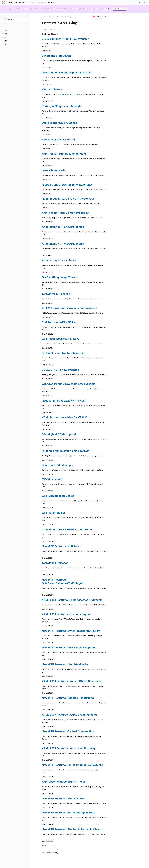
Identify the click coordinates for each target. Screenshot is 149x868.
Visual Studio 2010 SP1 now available (65, 39)
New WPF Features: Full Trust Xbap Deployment (72, 765)
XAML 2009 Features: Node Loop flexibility (69, 748)
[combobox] (15, 19)
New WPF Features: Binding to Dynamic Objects (72, 829)
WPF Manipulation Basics (58, 496)
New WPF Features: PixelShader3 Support (68, 648)
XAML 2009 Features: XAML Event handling (69, 715)
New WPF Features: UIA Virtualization (66, 664)
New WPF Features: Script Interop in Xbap (68, 813)
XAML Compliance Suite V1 (59, 260)
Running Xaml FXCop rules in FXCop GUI (68, 199)
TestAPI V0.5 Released (56, 294)
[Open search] (140, 3)
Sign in (145, 2)
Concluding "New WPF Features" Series (67, 529)
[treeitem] (15, 24)
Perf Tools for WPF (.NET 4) (59, 322)
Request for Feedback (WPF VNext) (64, 401)
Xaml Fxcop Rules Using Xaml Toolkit (66, 213)
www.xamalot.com (66, 94)
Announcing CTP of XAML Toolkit (63, 227)
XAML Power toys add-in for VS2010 (65, 417)
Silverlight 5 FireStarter (56, 56)
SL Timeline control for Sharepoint (64, 353)
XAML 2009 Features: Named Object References (72, 681)
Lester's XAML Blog (65, 17)
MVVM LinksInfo (52, 479)
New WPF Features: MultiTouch (62, 546)
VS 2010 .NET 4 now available (60, 370)
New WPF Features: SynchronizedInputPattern (71, 631)
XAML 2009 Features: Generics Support (67, 614)
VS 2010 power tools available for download (69, 308)
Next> (44, 845)
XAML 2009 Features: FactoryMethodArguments (72, 600)
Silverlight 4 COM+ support (59, 434)
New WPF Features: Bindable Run (63, 798)
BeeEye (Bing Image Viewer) (60, 277)
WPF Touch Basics (54, 513)
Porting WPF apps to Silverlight (62, 106)
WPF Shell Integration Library (60, 339)
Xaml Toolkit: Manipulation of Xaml (64, 154)
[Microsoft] (4, 3)
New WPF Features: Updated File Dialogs (68, 698)
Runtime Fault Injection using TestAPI (66, 451)
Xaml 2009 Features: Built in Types (64, 782)
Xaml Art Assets (52, 89)
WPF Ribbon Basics (54, 170)
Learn (44, 17)
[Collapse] (28, 15)
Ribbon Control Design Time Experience (67, 185)
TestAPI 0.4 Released (55, 563)
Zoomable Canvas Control (58, 140)
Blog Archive (52, 17)
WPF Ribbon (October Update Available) (67, 73)
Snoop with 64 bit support (58, 465)
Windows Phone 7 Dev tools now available (69, 384)
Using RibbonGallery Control (60, 123)
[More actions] (106, 17)
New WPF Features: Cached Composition (68, 731)
